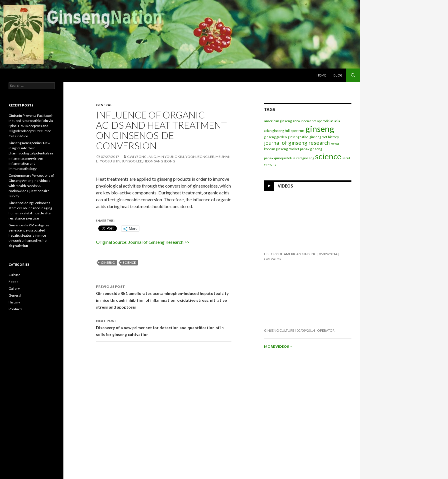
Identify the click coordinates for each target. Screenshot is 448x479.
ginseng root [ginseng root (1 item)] (318, 137)
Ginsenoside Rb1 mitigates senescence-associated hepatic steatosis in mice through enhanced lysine (29, 235)
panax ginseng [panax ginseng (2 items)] (311, 149)
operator (273, 259)
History (14, 302)
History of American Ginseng (290, 254)
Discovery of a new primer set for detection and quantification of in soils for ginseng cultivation (164, 327)
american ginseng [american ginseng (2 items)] (278, 121)
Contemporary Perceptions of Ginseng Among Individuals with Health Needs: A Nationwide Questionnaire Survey (31, 186)
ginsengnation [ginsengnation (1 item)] (298, 137)
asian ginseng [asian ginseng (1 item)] (274, 131)
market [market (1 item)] (294, 149)
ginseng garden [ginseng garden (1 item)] (275, 137)
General (104, 105)
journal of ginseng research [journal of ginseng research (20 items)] (297, 143)
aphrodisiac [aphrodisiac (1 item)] (325, 121)
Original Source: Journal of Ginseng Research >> (143, 242)
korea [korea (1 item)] (335, 143)
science (129, 262)
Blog (338, 75)
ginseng (108, 262)
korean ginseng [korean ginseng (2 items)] (276, 149)
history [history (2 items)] (333, 137)
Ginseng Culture (279, 330)
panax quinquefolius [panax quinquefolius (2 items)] (280, 158)
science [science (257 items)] (328, 156)
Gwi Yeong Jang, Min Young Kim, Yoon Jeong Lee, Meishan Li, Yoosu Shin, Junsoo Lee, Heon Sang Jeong (163, 159)
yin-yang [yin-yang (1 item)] (270, 164)
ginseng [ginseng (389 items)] (320, 129)
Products (16, 309)
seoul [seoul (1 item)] (346, 158)
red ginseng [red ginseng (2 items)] (305, 158)
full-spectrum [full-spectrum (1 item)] (295, 131)
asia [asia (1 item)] (337, 121)
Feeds (13, 282)
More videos (278, 346)
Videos (285, 186)
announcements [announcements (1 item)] (304, 121)
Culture (14, 275)
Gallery (14, 288)
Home (321, 75)
